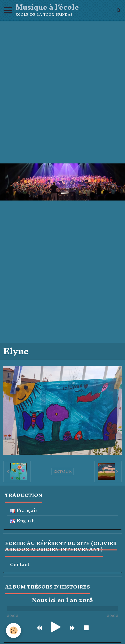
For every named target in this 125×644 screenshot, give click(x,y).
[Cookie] (13, 630)
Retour (62, 472)
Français (24, 510)
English (22, 521)
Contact (20, 565)
